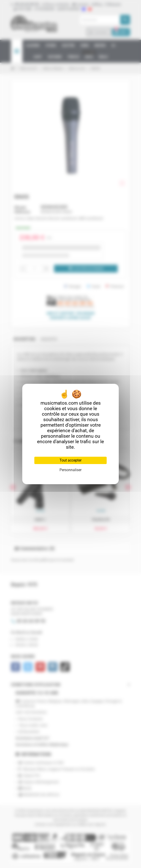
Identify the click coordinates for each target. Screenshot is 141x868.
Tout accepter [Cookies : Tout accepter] (70, 460)
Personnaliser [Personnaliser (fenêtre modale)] (70, 470)
